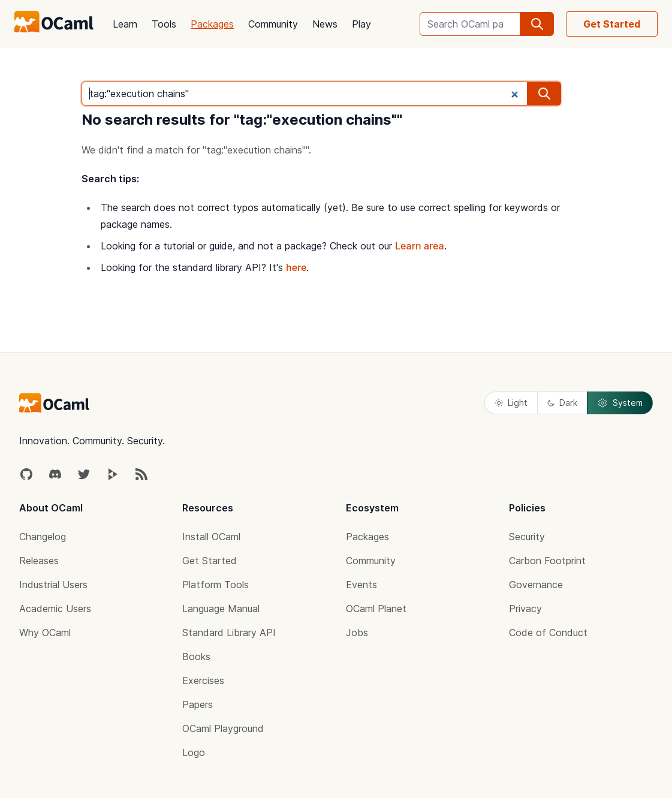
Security (527, 537)
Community (273, 24)
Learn (125, 24)
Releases (39, 561)
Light (511, 403)
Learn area (420, 246)
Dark (562, 403)
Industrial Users (53, 585)
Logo (194, 752)
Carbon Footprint (547, 561)
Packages (212, 24)
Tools (164, 24)
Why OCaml (45, 633)
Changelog (43, 537)
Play (361, 24)
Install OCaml (211, 537)
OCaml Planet (376, 609)
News (325, 24)
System (620, 403)
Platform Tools (216, 585)
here (296, 267)
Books (196, 657)
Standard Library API (229, 633)
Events (361, 585)
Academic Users (55, 609)
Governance (536, 585)
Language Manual (221, 609)
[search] (537, 24)
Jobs (357, 633)
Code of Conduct (548, 633)
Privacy (525, 609)
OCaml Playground (223, 728)
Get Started (612, 24)
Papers (198, 704)
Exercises (203, 680)
